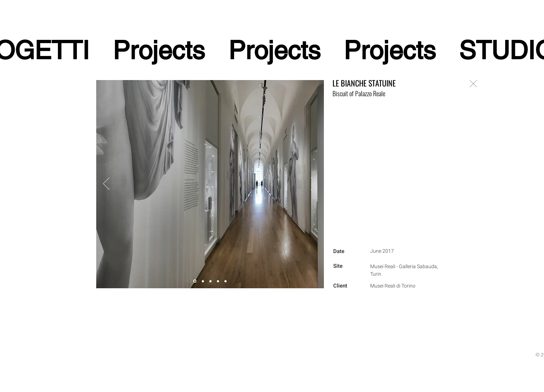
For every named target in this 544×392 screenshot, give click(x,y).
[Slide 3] (203, 281)
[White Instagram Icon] (129, 388)
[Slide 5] (195, 281)
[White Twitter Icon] (110, 388)
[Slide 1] (218, 281)
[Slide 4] (225, 281)
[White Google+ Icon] (119, 388)
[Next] (314, 184)
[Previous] (106, 184)
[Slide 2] (210, 281)
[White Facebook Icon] (100, 388)
